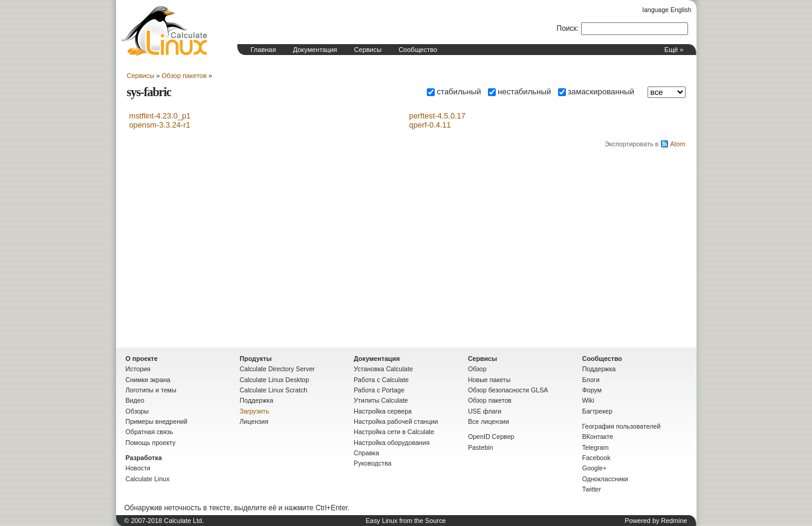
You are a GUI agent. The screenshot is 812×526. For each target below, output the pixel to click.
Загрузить (254, 411)
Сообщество (418, 50)
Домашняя (164, 31)
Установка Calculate (383, 369)
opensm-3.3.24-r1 (160, 125)
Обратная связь (150, 432)
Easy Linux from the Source (406, 521)
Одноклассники (605, 479)
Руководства (372, 463)
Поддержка (256, 400)
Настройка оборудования (391, 443)
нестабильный (519, 92)
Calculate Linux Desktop (274, 380)
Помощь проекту (151, 443)
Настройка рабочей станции (396, 421)
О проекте (142, 359)
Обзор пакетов (184, 76)
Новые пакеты (489, 380)
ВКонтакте (598, 437)
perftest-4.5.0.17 (437, 116)
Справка (366, 453)
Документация (315, 50)
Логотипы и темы (151, 390)
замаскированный (596, 92)
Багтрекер (597, 411)
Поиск (567, 28)
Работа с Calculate (381, 380)
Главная (264, 50)
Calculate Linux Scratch (273, 390)
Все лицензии (489, 421)
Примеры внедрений (157, 421)
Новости (138, 468)
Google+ (595, 468)
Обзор (477, 369)
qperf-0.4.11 (430, 125)
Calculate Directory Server (277, 369)
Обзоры (137, 411)
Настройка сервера (383, 411)
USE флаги (485, 411)
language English (667, 10)
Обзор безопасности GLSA (508, 390)
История (138, 369)
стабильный (454, 92)
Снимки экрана (148, 380)
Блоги (591, 380)
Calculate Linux (148, 479)
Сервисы (368, 50)
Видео (135, 400)
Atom (677, 144)
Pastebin (480, 447)
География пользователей (622, 426)
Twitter (592, 489)
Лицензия (254, 421)
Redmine (674, 521)
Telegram (596, 447)
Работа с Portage (379, 390)
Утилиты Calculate (381, 400)
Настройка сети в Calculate (394, 432)
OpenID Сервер (491, 437)
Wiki (588, 400)
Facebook (596, 458)
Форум (592, 390)
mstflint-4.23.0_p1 (160, 116)
